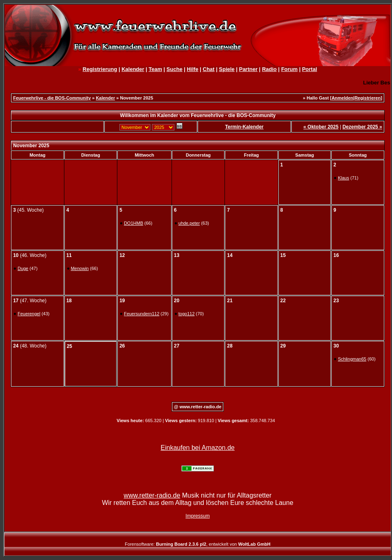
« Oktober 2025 (321, 127)
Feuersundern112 (142, 314)
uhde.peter (189, 223)
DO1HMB (133, 223)
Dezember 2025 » (362, 127)
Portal (309, 69)
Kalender (133, 69)
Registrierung (100, 69)
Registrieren (368, 98)
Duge (23, 268)
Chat (209, 69)
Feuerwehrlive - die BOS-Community (52, 98)
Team (155, 69)
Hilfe (192, 69)
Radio (269, 69)
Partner (248, 69)
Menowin (80, 268)
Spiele (227, 69)
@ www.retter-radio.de (198, 407)
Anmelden (342, 98)
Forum (289, 69)
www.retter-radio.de (152, 495)
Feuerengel (29, 314)
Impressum (197, 516)
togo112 (187, 314)
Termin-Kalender (244, 127)
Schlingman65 (352, 359)
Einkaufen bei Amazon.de (197, 448)
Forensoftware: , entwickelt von (197, 544)
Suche (175, 69)
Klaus (344, 178)
